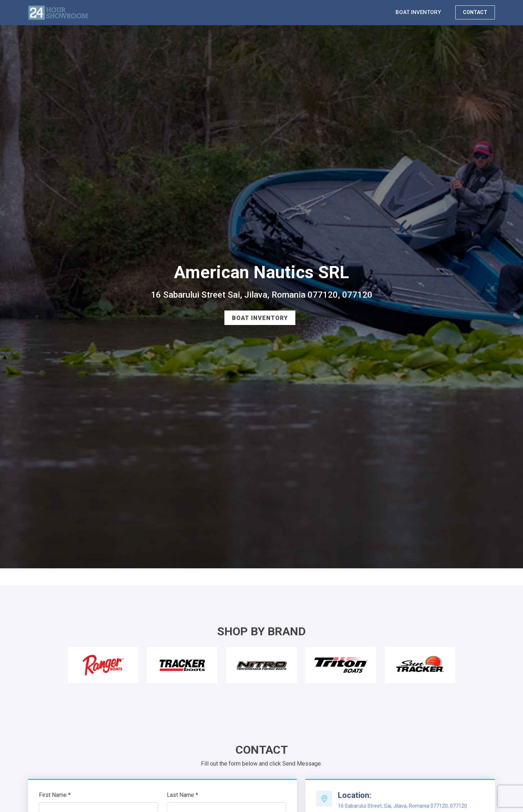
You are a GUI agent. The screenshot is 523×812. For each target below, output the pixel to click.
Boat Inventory (260, 318)
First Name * (55, 795)
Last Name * (182, 795)
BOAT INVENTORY (418, 12)
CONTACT (475, 12)
